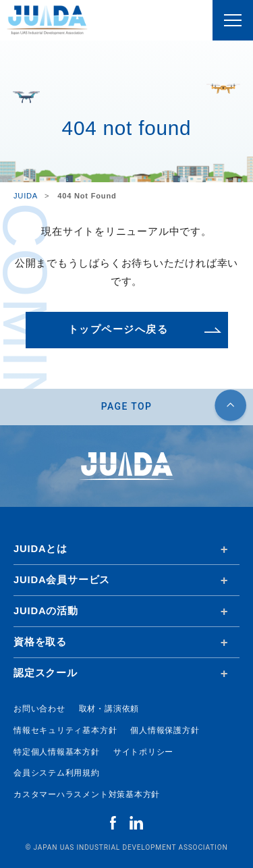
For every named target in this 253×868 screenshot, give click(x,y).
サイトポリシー (143, 752)
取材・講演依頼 (109, 709)
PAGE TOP (126, 406)
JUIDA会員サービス (62, 580)
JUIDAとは (40, 549)
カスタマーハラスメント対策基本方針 (87, 794)
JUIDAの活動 (46, 611)
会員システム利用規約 (57, 773)
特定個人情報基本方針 (57, 752)
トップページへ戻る (118, 329)
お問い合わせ (39, 709)
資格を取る (40, 642)
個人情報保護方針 (165, 730)
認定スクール (46, 673)
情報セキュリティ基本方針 (65, 730)
